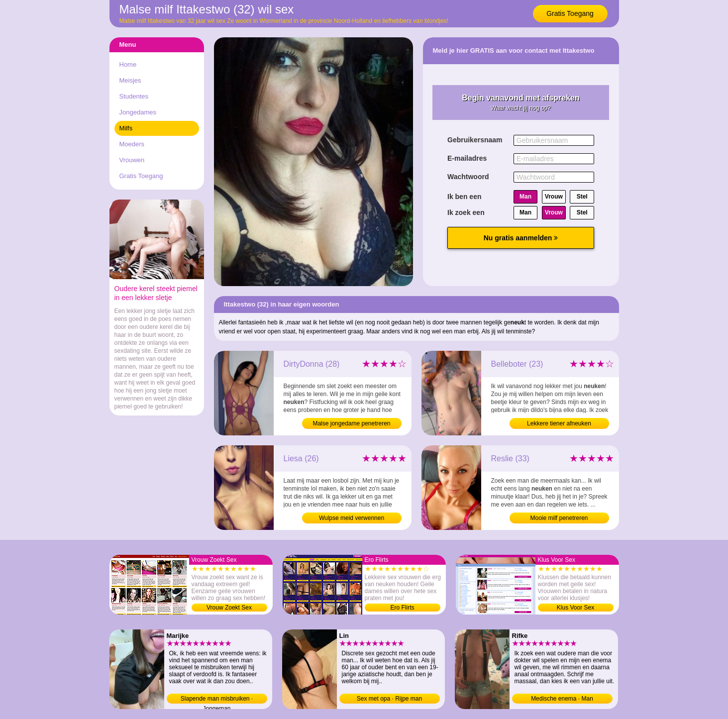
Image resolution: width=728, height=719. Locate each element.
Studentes (134, 96)
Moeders (132, 144)
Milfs (126, 128)
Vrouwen (132, 160)
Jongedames (138, 112)
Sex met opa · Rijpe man (389, 699)
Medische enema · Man (562, 699)
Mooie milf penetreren (559, 518)
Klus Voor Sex (575, 608)
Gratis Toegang (570, 13)
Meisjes (130, 80)
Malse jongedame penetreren (351, 423)
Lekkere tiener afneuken (559, 423)
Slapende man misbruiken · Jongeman (217, 699)
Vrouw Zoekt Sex (229, 608)
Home (128, 64)
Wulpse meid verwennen (352, 518)
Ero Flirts (403, 608)
